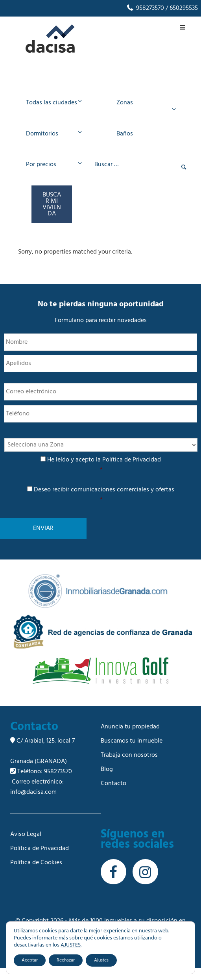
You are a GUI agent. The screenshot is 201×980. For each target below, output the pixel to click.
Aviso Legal (26, 847)
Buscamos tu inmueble (132, 753)
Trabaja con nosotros (129, 767)
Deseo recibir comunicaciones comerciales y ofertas (101, 507)
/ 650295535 (181, 8)
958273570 (145, 8)
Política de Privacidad (132, 472)
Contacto (113, 796)
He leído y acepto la (101, 477)
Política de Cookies (36, 875)
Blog (107, 782)
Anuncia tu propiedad (130, 739)
